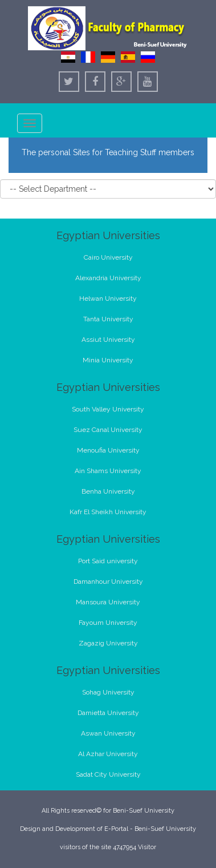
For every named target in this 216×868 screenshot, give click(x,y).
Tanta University (108, 319)
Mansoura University (108, 602)
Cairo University (108, 257)
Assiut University (108, 340)
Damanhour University (108, 582)
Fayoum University (108, 623)
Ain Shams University (108, 471)
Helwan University (108, 298)
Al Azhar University (108, 754)
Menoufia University (108, 450)
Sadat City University (108, 774)
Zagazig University (108, 643)
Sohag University (108, 692)
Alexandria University (108, 278)
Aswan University (108, 733)
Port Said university (108, 561)
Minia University (108, 360)
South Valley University (108, 409)
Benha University (108, 491)
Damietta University (108, 713)
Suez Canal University (108, 430)
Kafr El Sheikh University (108, 512)
